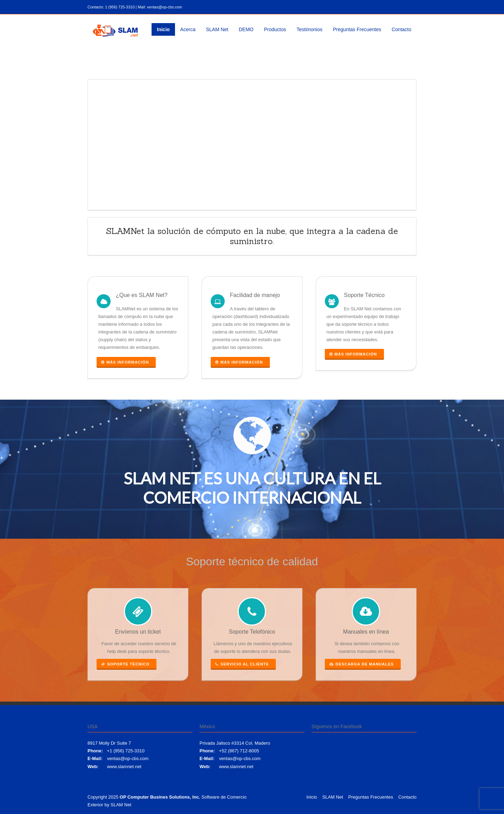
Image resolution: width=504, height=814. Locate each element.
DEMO (246, 29)
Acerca (188, 29)
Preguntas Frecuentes (357, 29)
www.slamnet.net (124, 767)
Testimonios (309, 29)
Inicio (163, 29)
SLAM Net (217, 29)
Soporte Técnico (125, 664)
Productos (275, 29)
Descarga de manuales (362, 664)
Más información (125, 362)
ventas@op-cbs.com (128, 758)
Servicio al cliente (242, 664)
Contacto (401, 29)
